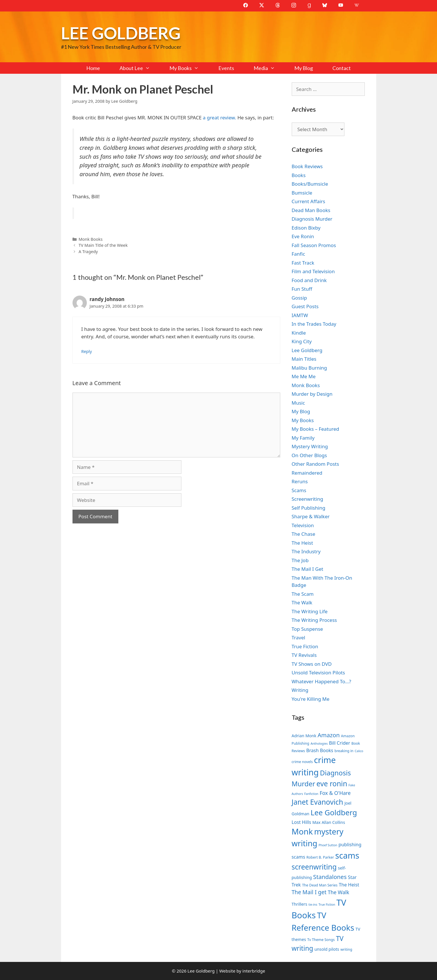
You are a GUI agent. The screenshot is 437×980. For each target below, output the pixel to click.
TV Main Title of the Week (103, 245)
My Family (303, 438)
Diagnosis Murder (312, 219)
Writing (300, 690)
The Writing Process (314, 620)
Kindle (299, 333)
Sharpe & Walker (311, 516)
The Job (300, 560)
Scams (299, 490)
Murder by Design (312, 394)
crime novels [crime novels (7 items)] (302, 762)
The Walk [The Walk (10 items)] (339, 892)
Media (269, 68)
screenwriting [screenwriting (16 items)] (314, 867)
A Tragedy (88, 252)
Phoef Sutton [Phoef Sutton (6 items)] (328, 845)
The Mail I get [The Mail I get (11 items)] (309, 892)
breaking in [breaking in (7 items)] (344, 751)
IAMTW (300, 315)
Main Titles (304, 359)
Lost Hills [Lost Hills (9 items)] (301, 822)
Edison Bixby (306, 228)
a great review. (220, 118)
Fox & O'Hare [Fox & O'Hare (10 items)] (335, 793)
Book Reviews (307, 166)
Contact (342, 68)
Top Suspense (307, 629)
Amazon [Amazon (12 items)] (329, 735)
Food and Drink (309, 280)
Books (299, 175)
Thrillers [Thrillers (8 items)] (300, 904)
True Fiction (305, 646)
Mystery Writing (310, 446)
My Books (189, 68)
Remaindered (307, 473)
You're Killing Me (311, 699)
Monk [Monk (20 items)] (302, 831)
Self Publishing (309, 508)
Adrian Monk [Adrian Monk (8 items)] (304, 736)
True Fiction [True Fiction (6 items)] (327, 905)
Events (226, 68)
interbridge (254, 971)
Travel (298, 638)
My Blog (304, 68)
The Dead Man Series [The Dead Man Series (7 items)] (320, 885)
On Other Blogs (309, 455)
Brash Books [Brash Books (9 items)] (320, 750)
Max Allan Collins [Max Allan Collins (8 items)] (329, 822)
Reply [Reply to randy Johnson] (87, 351)
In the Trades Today (314, 324)
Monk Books (91, 239)
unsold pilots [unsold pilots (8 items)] (327, 949)
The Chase (303, 534)
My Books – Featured (315, 429)
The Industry (306, 551)
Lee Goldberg (121, 33)
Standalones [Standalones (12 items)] (330, 877)
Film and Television (313, 271)
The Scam (303, 594)
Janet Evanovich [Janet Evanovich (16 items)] (318, 802)
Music (298, 403)
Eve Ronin (303, 236)
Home (93, 68)
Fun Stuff (302, 289)
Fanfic (298, 254)
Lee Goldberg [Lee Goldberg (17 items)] (334, 813)
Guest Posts (305, 306)
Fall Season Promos (314, 245)
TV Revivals (304, 655)
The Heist (302, 543)
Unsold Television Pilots (319, 673)
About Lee (140, 68)
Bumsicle (302, 193)
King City (302, 341)
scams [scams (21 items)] (347, 855)
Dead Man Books (311, 210)
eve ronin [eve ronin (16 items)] (332, 784)
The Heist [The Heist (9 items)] (349, 885)
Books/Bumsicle (310, 184)
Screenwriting (307, 499)
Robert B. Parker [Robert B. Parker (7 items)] (320, 857)
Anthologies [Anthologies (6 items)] (319, 744)
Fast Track (303, 263)
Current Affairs (308, 201)
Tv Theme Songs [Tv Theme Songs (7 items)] (321, 940)
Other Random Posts (315, 464)
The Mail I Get (307, 569)
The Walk (302, 602)
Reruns (300, 481)
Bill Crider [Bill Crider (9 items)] (340, 743)
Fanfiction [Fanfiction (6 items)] (311, 794)
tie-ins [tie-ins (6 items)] (313, 905)
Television (303, 525)
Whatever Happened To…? (322, 681)
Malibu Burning (309, 368)
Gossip (299, 298)
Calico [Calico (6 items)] (359, 751)
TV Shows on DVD (312, 664)
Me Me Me (304, 376)
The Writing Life (310, 611)
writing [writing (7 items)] (346, 949)
